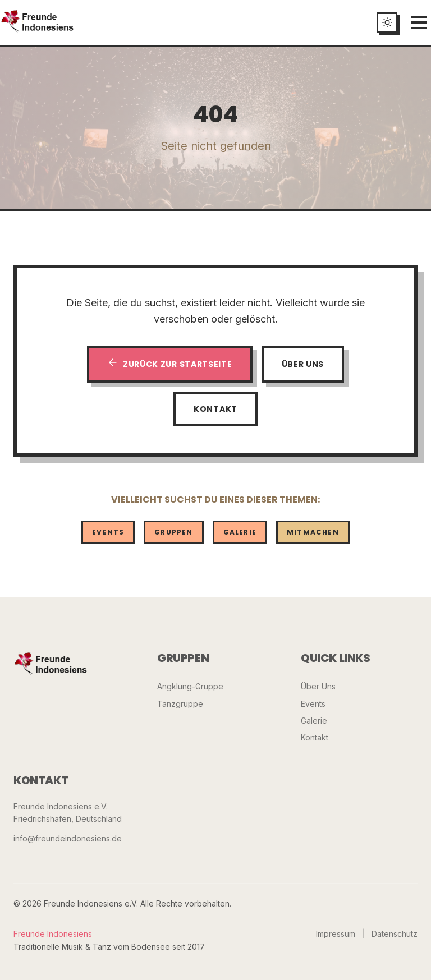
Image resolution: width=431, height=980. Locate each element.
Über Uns (303, 364)
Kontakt (215, 409)
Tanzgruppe (180, 704)
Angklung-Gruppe (190, 686)
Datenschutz (395, 934)
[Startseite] (38, 22)
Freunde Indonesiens (53, 934)
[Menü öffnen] (419, 22)
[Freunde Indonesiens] (51, 665)
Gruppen (173, 532)
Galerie (240, 532)
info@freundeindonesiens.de (68, 838)
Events (108, 532)
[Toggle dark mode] (387, 23)
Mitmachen (313, 532)
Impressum (336, 934)
